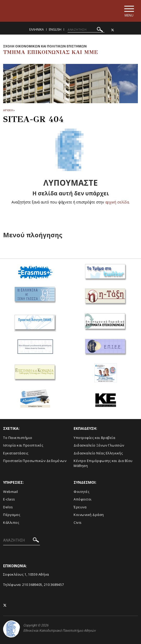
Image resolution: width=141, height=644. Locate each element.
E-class (9, 499)
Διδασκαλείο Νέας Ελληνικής (98, 453)
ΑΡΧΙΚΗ (8, 110)
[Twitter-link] (113, 30)
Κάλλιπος (11, 522)
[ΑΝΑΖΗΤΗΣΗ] (86, 30)
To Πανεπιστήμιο (18, 438)
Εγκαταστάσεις (16, 453)
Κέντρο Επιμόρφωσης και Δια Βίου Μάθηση (103, 463)
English (55, 29)
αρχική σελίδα (117, 202)
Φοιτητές (81, 492)
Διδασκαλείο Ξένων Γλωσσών (99, 445)
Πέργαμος (12, 515)
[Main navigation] (129, 11)
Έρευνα (80, 507)
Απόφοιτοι (83, 499)
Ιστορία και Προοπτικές (23, 445)
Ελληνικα (37, 29)
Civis (78, 522)
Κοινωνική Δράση (89, 515)
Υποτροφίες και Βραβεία (94, 438)
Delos (8, 507)
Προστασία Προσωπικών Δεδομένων (35, 461)
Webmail (11, 492)
